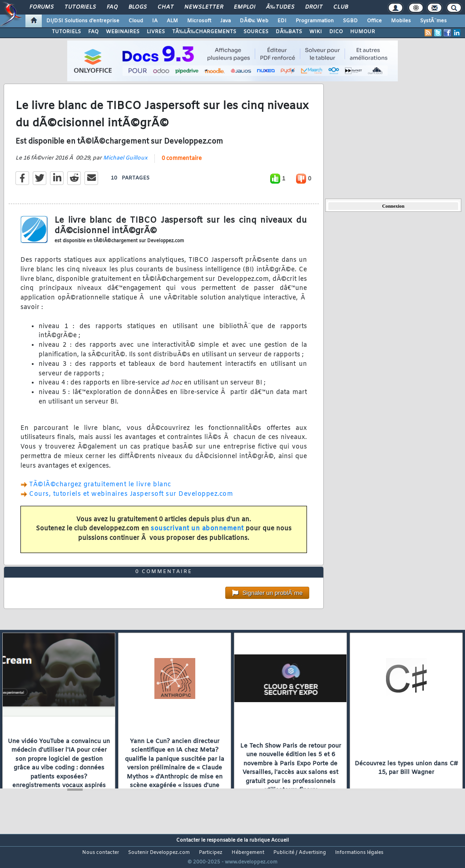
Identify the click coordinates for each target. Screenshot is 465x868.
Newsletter (204, 7)
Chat (166, 7)
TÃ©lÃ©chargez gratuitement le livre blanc (100, 491)
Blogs (138, 7)
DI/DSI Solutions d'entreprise (83, 21)
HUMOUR (363, 32)
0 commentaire (182, 164)
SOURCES (256, 32)
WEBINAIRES (123, 32)
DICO (336, 32)
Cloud (136, 21)
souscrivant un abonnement (197, 535)
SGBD (350, 21)
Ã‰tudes (280, 7)
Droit (314, 7)
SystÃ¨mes (433, 21)
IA (155, 21)
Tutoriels (80, 7)
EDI (282, 21)
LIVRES (156, 32)
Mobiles (401, 21)
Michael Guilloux (125, 164)
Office (374, 21)
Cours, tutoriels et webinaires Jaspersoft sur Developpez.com (131, 500)
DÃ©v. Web (254, 21)
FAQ (112, 7)
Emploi (245, 7)
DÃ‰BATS (289, 32)
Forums (42, 7)
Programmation (315, 21)
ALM (172, 21)
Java (225, 21)
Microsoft (199, 21)
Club (341, 7)
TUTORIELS (66, 32)
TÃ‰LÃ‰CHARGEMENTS (204, 32)
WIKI (316, 32)
